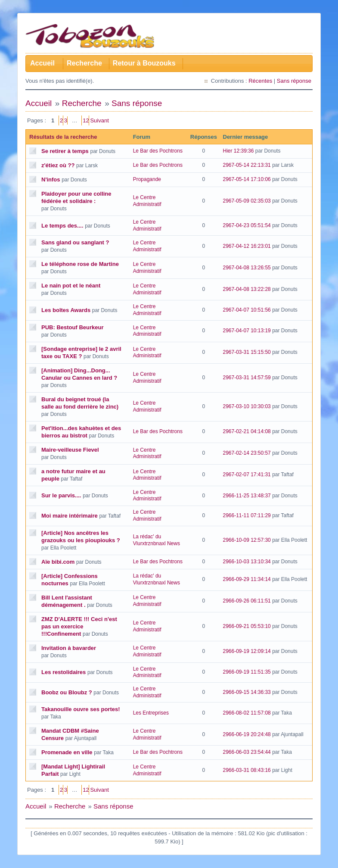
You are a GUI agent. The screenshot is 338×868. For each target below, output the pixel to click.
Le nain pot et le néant (71, 286)
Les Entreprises (151, 713)
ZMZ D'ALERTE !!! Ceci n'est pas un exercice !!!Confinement (79, 626)
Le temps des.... (62, 226)
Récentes (260, 81)
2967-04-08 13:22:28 (247, 289)
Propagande (147, 179)
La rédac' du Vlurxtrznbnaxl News (157, 540)
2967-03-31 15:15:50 (247, 352)
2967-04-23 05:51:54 (247, 225)
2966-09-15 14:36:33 (247, 692)
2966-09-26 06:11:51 (247, 601)
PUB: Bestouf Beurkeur (72, 327)
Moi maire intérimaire (70, 516)
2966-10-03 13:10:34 (247, 562)
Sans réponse (294, 81)
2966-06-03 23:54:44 (247, 752)
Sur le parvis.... (61, 495)
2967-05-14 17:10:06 (247, 179)
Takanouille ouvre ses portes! (81, 709)
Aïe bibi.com (58, 562)
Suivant (99, 120)
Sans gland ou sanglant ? (75, 242)
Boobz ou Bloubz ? (67, 692)
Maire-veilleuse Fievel (70, 450)
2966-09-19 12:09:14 (247, 651)
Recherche (84, 63)
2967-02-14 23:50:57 (247, 453)
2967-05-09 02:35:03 (247, 201)
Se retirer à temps (65, 151)
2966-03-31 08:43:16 (247, 770)
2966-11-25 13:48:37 (247, 496)
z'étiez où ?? (58, 165)
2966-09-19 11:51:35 (247, 672)
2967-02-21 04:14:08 (247, 431)
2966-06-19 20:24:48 (247, 734)
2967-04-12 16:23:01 (247, 246)
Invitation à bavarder (69, 648)
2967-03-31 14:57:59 (247, 378)
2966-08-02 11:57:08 (247, 713)
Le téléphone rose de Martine (80, 264)
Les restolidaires (64, 672)
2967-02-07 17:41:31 (247, 475)
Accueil (42, 63)
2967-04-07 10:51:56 (247, 310)
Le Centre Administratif (147, 201)
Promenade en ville (67, 752)
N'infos (51, 180)
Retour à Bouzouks (144, 63)
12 (86, 120)
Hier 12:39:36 (239, 151)
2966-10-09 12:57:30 (247, 540)
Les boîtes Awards (66, 310)
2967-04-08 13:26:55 (247, 268)
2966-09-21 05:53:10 (247, 626)
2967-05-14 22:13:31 (247, 165)
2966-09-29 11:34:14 (247, 579)
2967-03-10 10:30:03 (247, 406)
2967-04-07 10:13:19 (247, 331)
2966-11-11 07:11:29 (247, 515)
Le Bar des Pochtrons (158, 151)
